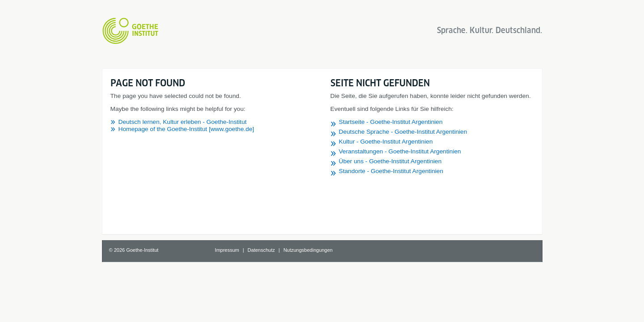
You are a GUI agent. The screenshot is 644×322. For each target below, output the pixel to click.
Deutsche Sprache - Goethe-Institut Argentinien (403, 132)
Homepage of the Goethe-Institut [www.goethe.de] (186, 129)
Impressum (227, 250)
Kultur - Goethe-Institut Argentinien (386, 142)
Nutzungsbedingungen (308, 250)
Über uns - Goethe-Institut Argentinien (390, 161)
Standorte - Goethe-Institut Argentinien (391, 171)
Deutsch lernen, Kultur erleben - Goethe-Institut (183, 122)
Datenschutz (261, 250)
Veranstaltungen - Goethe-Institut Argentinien (400, 151)
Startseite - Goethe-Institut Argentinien (391, 122)
